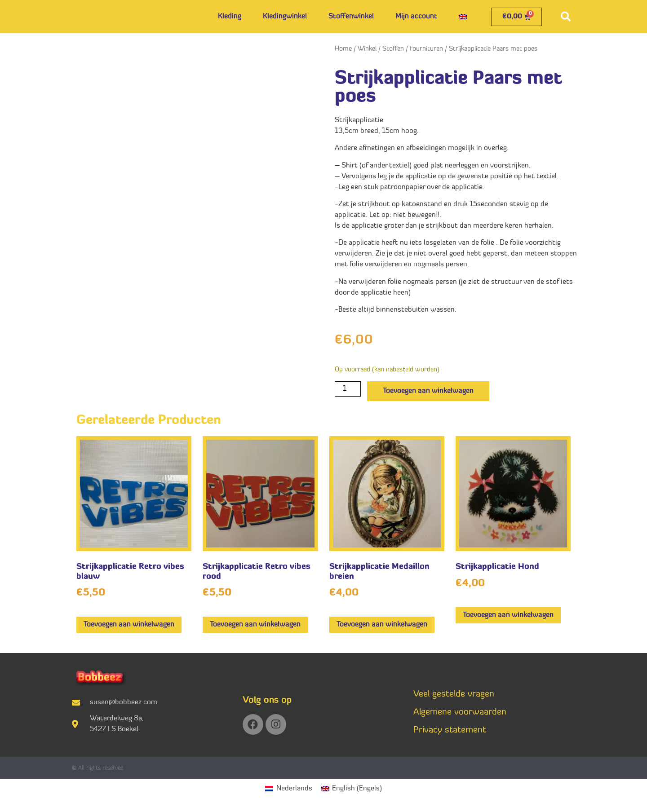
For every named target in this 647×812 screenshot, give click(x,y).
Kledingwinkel (285, 17)
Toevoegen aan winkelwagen (428, 391)
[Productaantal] (348, 389)
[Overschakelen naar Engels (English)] (352, 789)
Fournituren (426, 49)
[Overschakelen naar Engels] (463, 17)
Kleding (230, 17)
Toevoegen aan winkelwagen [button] (129, 625)
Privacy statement (450, 730)
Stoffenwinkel (351, 17)
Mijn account (416, 17)
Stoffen (393, 49)
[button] (566, 17)
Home (343, 49)
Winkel (367, 49)
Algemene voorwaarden (460, 712)
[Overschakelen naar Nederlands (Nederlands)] (288, 789)
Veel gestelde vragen (454, 694)
